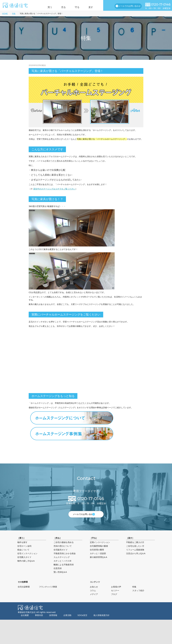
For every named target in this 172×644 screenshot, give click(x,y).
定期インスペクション (100, 547)
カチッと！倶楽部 (98, 558)
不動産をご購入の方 (135, 547)
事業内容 (39, 620)
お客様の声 (116, 592)
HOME (5, 14)
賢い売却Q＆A (60, 577)
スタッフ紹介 (138, 595)
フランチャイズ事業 (48, 592)
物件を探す (22, 547)
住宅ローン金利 (24, 551)
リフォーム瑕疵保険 (135, 554)
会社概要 (25, 620)
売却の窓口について (63, 551)
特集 (14, 14)
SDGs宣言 (82, 620)
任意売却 (58, 573)
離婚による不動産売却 (64, 569)
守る (79, 7)
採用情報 (53, 620)
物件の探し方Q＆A (26, 566)
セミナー (115, 595)
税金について (23, 554)
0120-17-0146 (161, 5)
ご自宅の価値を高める (64, 547)
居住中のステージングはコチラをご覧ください (54, 189)
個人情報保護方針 (101, 620)
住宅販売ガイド (61, 554)
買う (46, 7)
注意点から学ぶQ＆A (136, 558)
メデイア (94, 599)
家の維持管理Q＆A (98, 562)
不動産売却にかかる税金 (65, 558)
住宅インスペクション (27, 558)
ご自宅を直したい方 (135, 551)
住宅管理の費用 (97, 554)
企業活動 (67, 620)
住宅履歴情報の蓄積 (99, 551)
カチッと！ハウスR (62, 566)
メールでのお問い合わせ (130, 6)
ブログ (114, 599)
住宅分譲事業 (24, 592)
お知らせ (94, 592)
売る (62, 7)
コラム (93, 595)
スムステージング (62, 562)
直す (95, 7)
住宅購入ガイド (24, 562)
